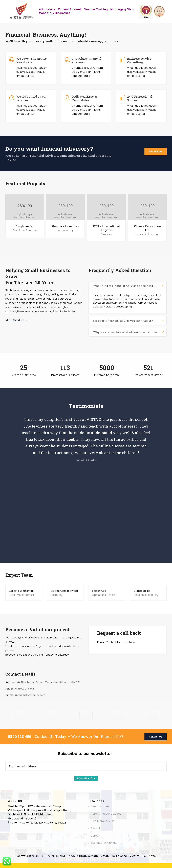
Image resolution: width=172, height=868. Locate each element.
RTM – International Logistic (106, 228)
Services (31, 230)
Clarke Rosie (142, 591)
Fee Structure (100, 806)
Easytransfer (25, 226)
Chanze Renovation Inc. (147, 228)
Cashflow (19, 230)
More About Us (16, 320)
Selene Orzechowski (64, 591)
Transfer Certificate (104, 843)
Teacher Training (96, 9)
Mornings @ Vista (122, 9)
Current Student (70, 9)
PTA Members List (103, 821)
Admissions (47, 9)
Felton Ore (99, 591)
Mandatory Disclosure (55, 13)
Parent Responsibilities (106, 814)
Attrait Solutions (144, 856)
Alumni (95, 828)
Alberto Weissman (21, 591)
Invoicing (154, 234)
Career (95, 836)
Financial (141, 234)
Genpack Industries (65, 226)
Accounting (66, 230)
